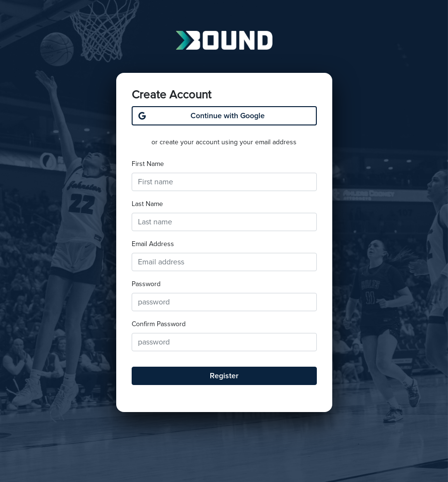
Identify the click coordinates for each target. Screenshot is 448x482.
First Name (148, 164)
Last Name (147, 204)
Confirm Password (159, 324)
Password (146, 284)
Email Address (153, 244)
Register (224, 376)
